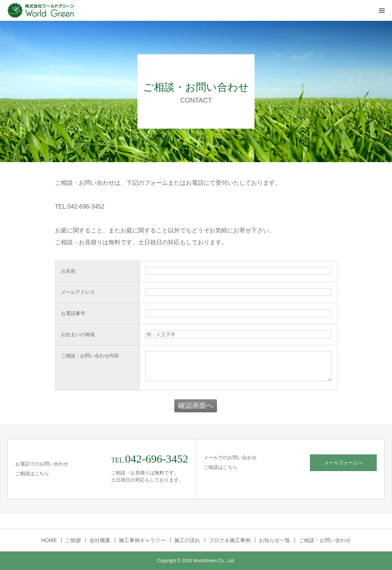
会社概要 (100, 540)
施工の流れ (187, 540)
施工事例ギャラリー (142, 540)
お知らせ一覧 (275, 540)
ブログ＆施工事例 (230, 540)
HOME (49, 540)
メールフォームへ (343, 463)
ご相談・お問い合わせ (325, 540)
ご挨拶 (73, 540)
